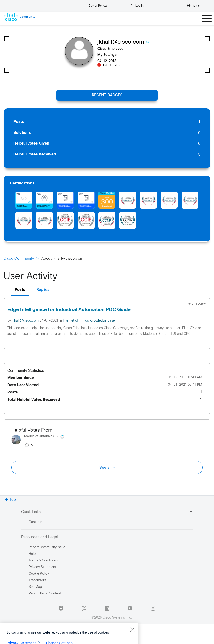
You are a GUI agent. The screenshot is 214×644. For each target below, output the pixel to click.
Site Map (35, 587)
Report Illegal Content (45, 594)
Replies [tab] (43, 290)
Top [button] (12, 500)
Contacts (35, 522)
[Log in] (137, 6)
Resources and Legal (107, 537)
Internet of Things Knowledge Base (89, 321)
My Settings (107, 55)
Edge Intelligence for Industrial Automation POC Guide (69, 310)
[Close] (132, 641)
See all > (107, 468)
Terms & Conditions (43, 561)
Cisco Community (19, 259)
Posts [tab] (20, 290)
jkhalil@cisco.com (26, 321)
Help (32, 554)
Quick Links (107, 512)
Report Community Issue (47, 547)
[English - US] (194, 6)
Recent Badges (107, 95)
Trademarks (38, 580)
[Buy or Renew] (98, 5)
